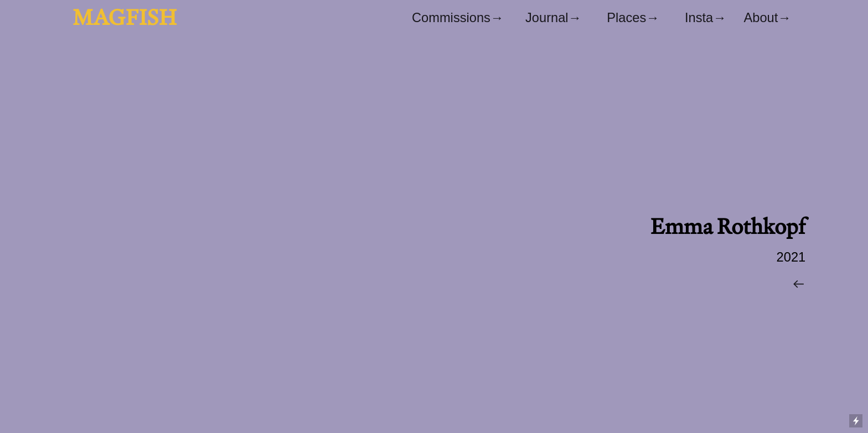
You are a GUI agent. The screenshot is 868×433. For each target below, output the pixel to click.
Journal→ (553, 18)
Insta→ (714, 18)
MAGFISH (125, 17)
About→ (767, 18)
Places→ (633, 18)
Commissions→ (458, 18)
